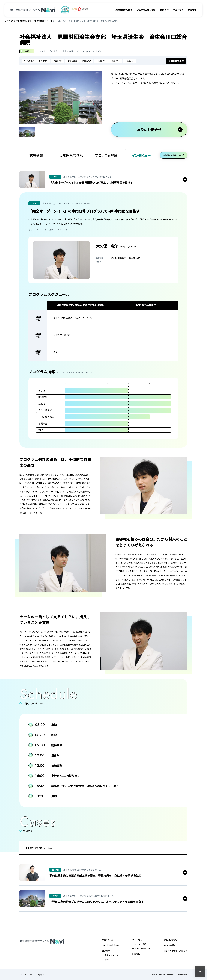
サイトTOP (9, 21)
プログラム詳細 (106, 155)
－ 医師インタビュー (111, 955)
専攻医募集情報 (71, 155)
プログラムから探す (146, 10)
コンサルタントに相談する (176, 951)
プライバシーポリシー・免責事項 (32, 975)
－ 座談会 (106, 960)
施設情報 (36, 155)
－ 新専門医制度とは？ (142, 948)
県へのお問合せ (171, 945)
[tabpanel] (61, 98)
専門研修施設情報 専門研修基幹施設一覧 (34, 21)
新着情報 (192, 10)
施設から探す (108, 940)
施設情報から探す (124, 10)
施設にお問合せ (149, 130)
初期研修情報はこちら (173, 155)
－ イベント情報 (139, 944)
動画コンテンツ (171, 940)
